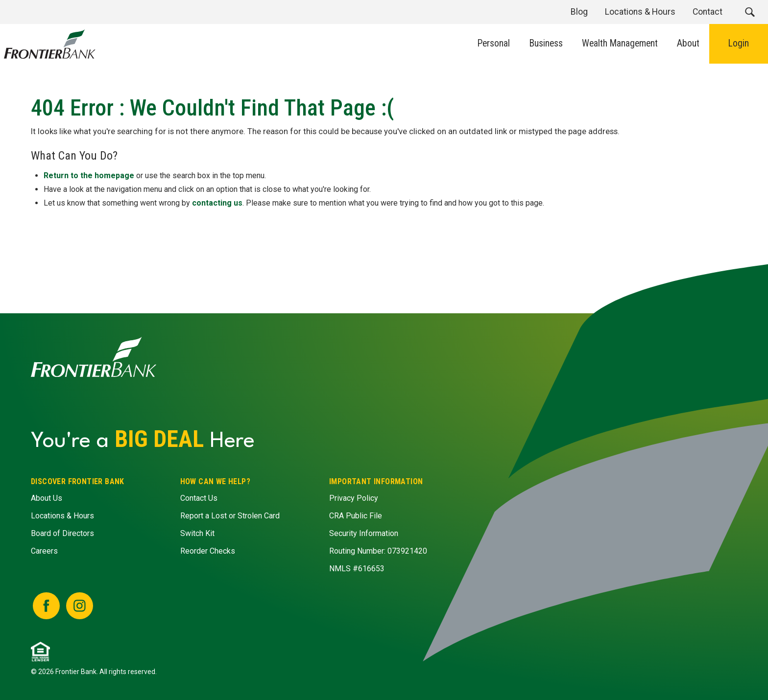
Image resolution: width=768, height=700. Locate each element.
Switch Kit (197, 534)
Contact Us (198, 499)
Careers (44, 551)
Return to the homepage (89, 175)
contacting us (217, 202)
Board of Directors (62, 534)
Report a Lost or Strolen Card (229, 516)
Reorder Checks (207, 551)
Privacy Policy (354, 499)
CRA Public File (356, 516)
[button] (750, 12)
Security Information (364, 534)
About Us (47, 499)
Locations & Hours (62, 516)
